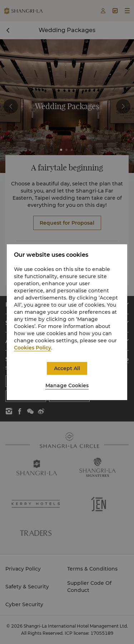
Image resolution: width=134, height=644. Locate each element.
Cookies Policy (33, 348)
